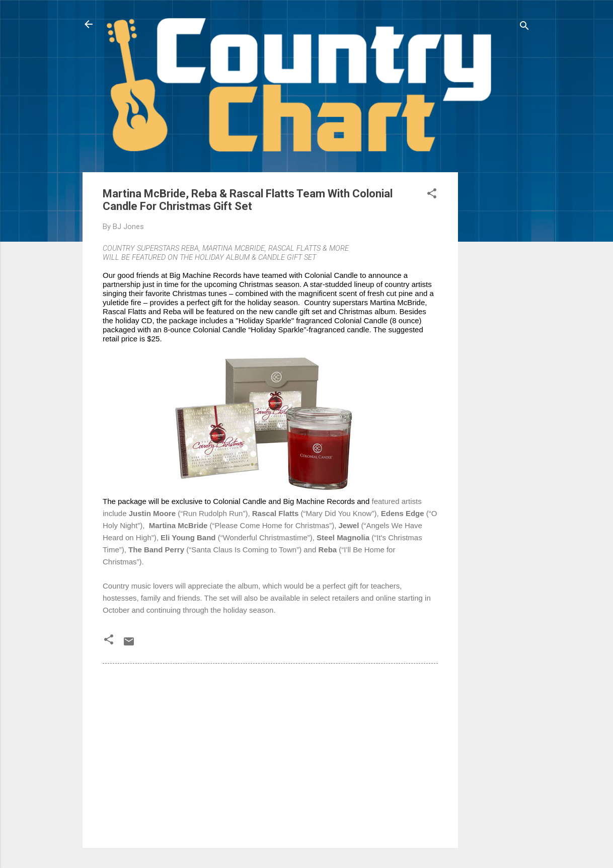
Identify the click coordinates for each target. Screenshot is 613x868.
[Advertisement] (498, 323)
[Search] (524, 27)
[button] (432, 195)
